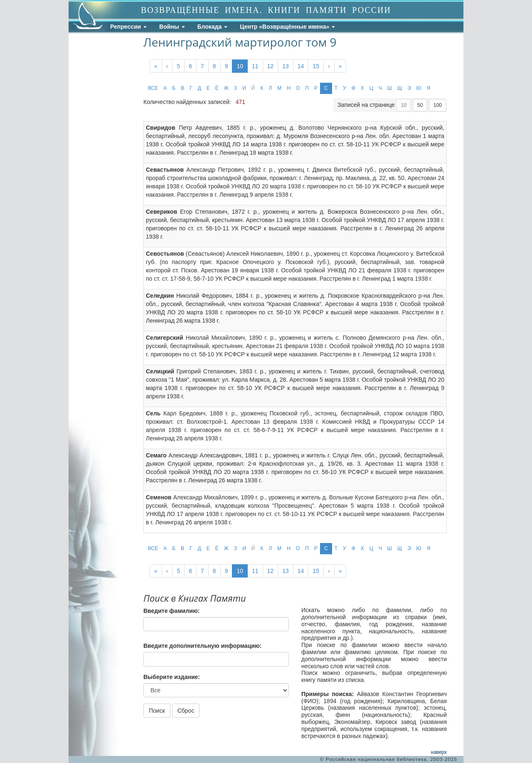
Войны (172, 27)
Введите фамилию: (171, 611)
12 (271, 66)
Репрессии (128, 27)
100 (438, 105)
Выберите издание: (172, 677)
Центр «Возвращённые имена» (287, 27)
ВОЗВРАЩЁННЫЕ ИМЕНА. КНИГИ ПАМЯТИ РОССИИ (266, 10)
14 (301, 66)
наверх (439, 752)
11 (255, 66)
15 (316, 66)
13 (286, 66)
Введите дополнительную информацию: (202, 646)
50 (420, 105)
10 (240, 66)
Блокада (213, 27)
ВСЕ (153, 88)
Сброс (186, 711)
